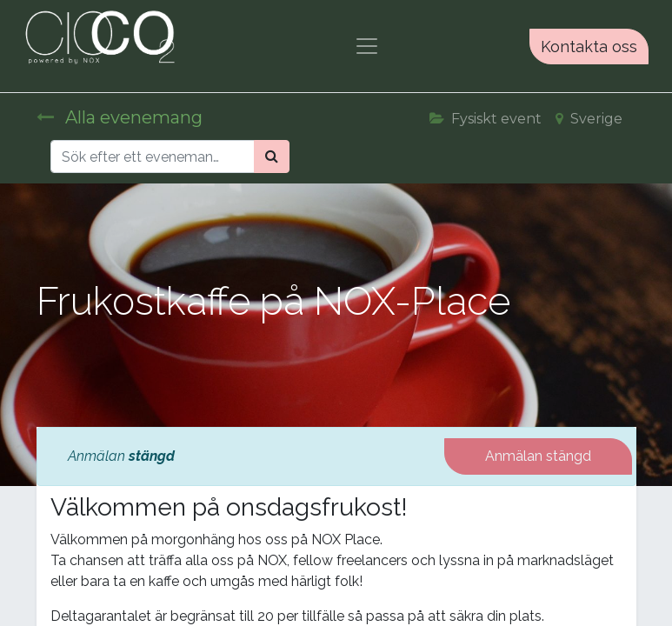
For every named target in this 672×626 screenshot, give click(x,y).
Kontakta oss (589, 47)
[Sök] (272, 156)
